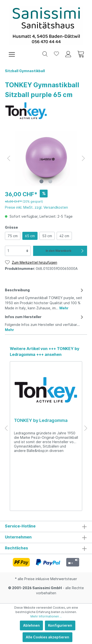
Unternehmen (18, 537)
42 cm (64, 236)
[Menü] (12, 54)
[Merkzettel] (56, 54)
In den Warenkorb (65, 251)
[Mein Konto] (68, 54)
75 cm (13, 236)
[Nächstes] (83, 158)
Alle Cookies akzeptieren (47, 637)
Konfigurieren (60, 625)
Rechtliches (16, 548)
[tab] (45, 298)
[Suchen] (45, 54)
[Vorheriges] (9, 158)
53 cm (47, 236)
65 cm (30, 236)
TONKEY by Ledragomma (41, 420)
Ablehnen (31, 625)
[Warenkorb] (81, 54)
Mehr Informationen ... (46, 616)
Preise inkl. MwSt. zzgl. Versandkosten (36, 207)
